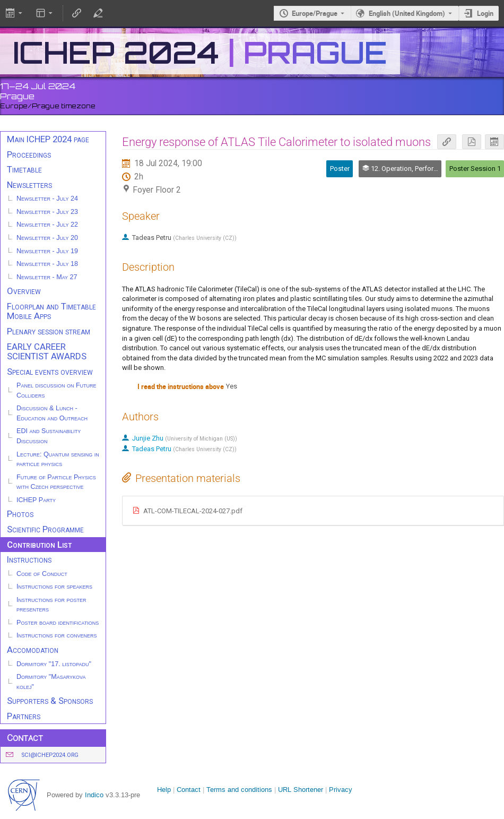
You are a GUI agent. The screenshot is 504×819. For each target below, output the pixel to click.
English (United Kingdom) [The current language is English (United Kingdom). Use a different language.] (407, 13)
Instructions (29, 559)
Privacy (341, 790)
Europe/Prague (315, 13)
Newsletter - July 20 (47, 238)
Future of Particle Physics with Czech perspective (56, 482)
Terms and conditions (239, 790)
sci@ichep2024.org (50, 755)
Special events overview (50, 372)
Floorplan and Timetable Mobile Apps (51, 311)
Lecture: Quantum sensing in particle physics (58, 459)
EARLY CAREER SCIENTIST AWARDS (47, 352)
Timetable (24, 169)
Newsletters (29, 185)
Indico (94, 795)
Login (485, 13)
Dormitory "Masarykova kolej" (51, 682)
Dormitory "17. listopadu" (54, 664)
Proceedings (29, 154)
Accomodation (33, 650)
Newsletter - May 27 (47, 277)
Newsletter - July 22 (47, 225)
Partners (24, 716)
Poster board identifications (58, 623)
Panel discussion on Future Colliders (57, 390)
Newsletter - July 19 (47, 251)
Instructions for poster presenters (51, 605)
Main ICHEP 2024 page (48, 139)
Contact (189, 790)
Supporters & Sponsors (50, 701)
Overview (24, 291)
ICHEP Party (36, 500)
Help (164, 790)
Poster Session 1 (475, 169)
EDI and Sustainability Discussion (49, 436)
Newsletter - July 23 (47, 212)
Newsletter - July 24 (47, 199)
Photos (20, 514)
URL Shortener (301, 790)
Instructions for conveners (57, 635)
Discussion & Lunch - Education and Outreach (52, 413)
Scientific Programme (45, 529)
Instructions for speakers (54, 587)
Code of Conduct (42, 574)
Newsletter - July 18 (47, 264)
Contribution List (39, 545)
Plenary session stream (49, 331)
